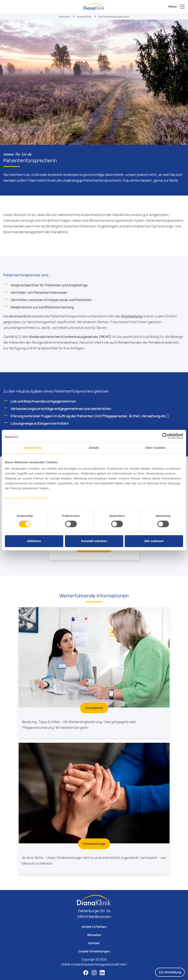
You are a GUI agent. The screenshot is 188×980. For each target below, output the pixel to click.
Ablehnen (34, 541)
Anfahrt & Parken (94, 927)
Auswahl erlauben (94, 541)
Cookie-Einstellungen (94, 951)
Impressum (14, 503)
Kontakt (94, 943)
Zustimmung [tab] (33, 448)
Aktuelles (94, 935)
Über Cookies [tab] (155, 448)
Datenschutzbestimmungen (26, 498)
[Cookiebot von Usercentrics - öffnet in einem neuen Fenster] (165, 436)
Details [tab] (94, 448)
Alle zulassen (154, 541)
